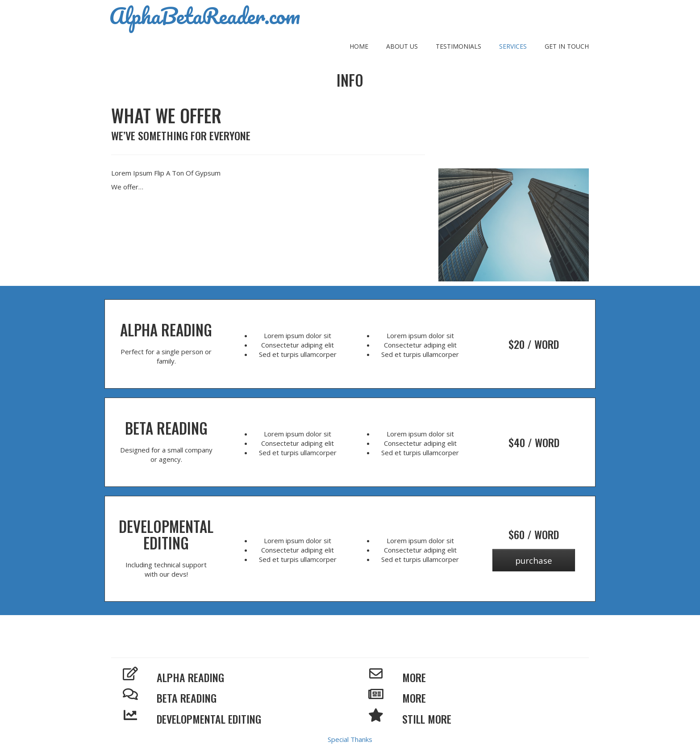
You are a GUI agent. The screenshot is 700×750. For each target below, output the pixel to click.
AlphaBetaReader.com (205, 16)
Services (513, 46)
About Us (402, 46)
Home (359, 46)
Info (350, 80)
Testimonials (458, 46)
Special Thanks (350, 739)
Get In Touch (567, 46)
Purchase (534, 560)
